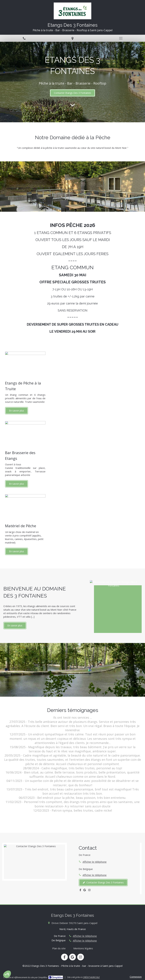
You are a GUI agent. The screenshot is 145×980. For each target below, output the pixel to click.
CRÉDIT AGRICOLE (91, 977)
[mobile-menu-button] (121, 38)
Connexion (136, 977)
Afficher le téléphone (95, 862)
